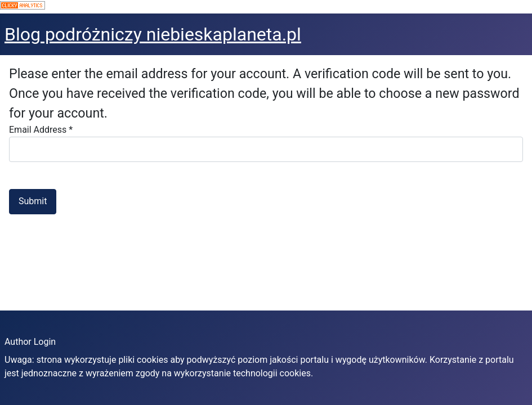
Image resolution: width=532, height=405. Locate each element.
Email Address (41, 130)
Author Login (30, 342)
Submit (33, 201)
